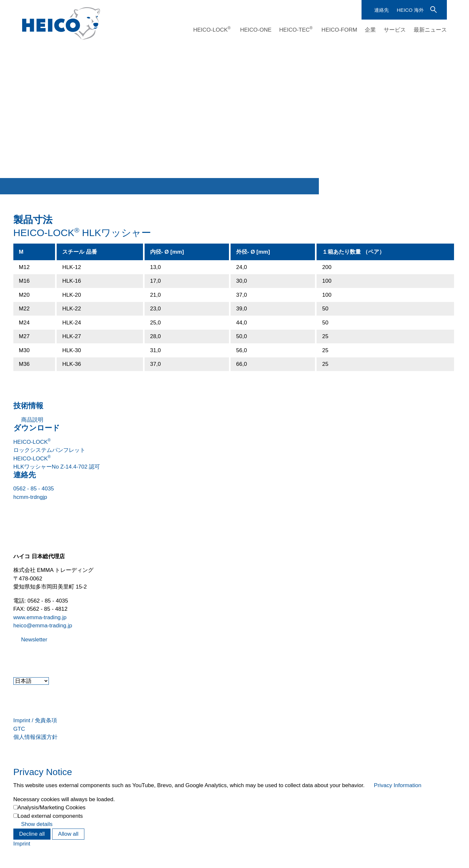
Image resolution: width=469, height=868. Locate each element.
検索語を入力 (433, 9)
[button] (14, 656)
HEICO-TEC (296, 30)
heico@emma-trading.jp (43, 626)
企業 (370, 30)
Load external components (50, 816)
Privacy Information (398, 785)
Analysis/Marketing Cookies (52, 808)
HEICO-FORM (339, 30)
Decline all (32, 834)
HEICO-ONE (256, 30)
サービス (395, 30)
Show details (37, 824)
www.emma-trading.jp (40, 617)
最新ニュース (430, 30)
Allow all (68, 834)
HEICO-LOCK (212, 30)
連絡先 (382, 10)
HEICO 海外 (410, 10)
